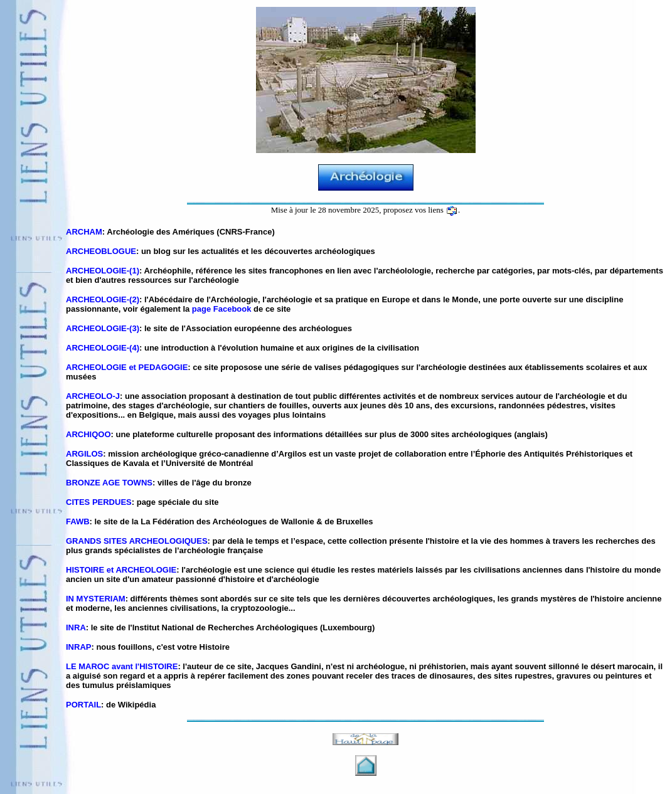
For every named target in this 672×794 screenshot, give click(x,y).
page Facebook (222, 309)
